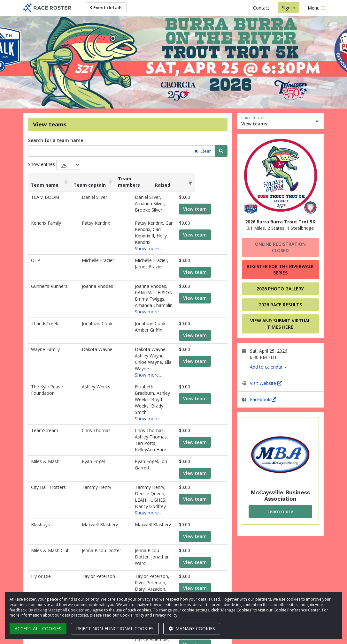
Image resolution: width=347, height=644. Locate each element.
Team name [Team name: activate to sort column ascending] (45, 179)
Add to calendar (268, 367)
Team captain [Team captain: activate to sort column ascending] (95, 179)
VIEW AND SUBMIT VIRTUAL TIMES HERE (280, 324)
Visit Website (266, 383)
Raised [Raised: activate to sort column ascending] (194, 179)
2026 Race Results (280, 305)
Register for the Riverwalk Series (280, 270)
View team (203, 202)
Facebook (263, 399)
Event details (106, 7)
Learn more (280, 511)
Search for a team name (56, 140)
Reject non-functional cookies (115, 629)
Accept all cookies (38, 629)
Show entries (54, 165)
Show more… (137, 229)
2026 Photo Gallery (280, 289)
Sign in (289, 7)
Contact (261, 8)
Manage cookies (192, 629)
